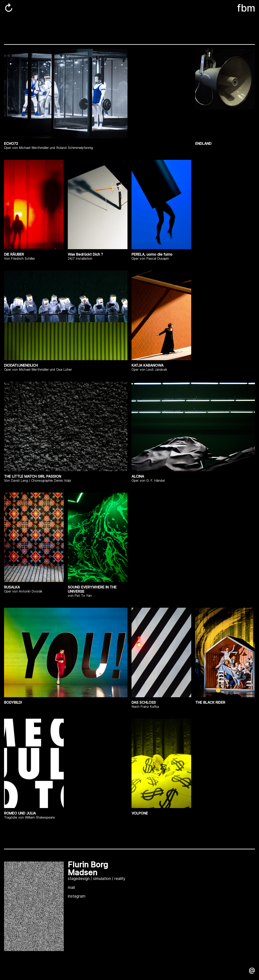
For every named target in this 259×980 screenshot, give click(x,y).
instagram (77, 896)
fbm (246, 8)
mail (71, 887)
